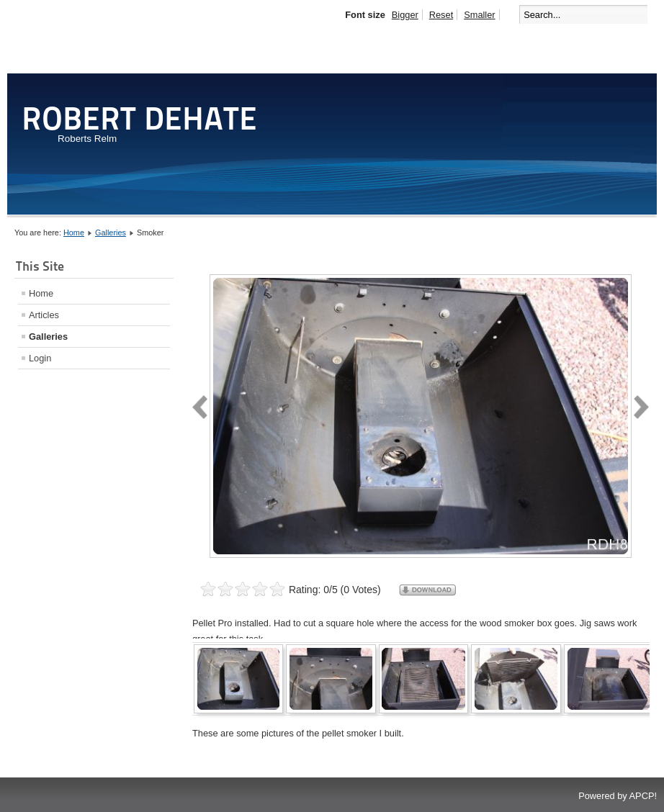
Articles (44, 315)
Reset (441, 15)
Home (74, 233)
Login (40, 358)
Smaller (479, 15)
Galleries (111, 233)
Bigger (405, 15)
